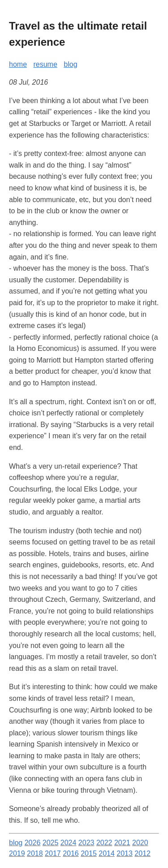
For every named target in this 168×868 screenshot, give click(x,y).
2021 (122, 843)
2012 (142, 853)
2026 (33, 843)
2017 (53, 853)
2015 (89, 853)
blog (70, 64)
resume (45, 64)
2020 (140, 843)
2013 (125, 853)
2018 (35, 853)
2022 (104, 843)
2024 (69, 843)
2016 (71, 853)
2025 (51, 843)
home (18, 64)
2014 (107, 853)
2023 (86, 843)
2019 (17, 853)
